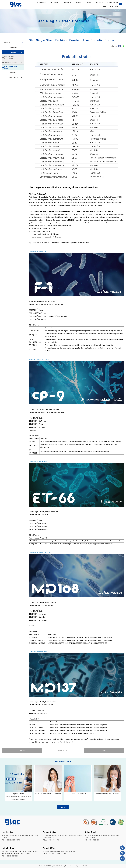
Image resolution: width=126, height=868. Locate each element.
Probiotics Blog (13, 77)
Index (8, 862)
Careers (99, 2)
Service (79, 2)
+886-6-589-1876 (53, 840)
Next (104, 750)
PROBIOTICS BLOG (110, 7)
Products (67, 2)
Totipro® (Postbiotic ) (12, 62)
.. (75, 866)
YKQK (48, 866)
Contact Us (113, 2)
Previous (22, 750)
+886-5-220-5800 (95, 840)
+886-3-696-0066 (12, 856)
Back (63, 807)
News (89, 2)
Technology (13, 48)
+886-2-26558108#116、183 (16, 840)
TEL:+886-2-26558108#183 (57, 854)
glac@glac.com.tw (68, 742)
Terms (72, 866)
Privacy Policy (65, 866)
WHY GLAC (54, 2)
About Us (42, 2)
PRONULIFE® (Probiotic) (8, 57)
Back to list (63, 751)
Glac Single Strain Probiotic (10, 67)
